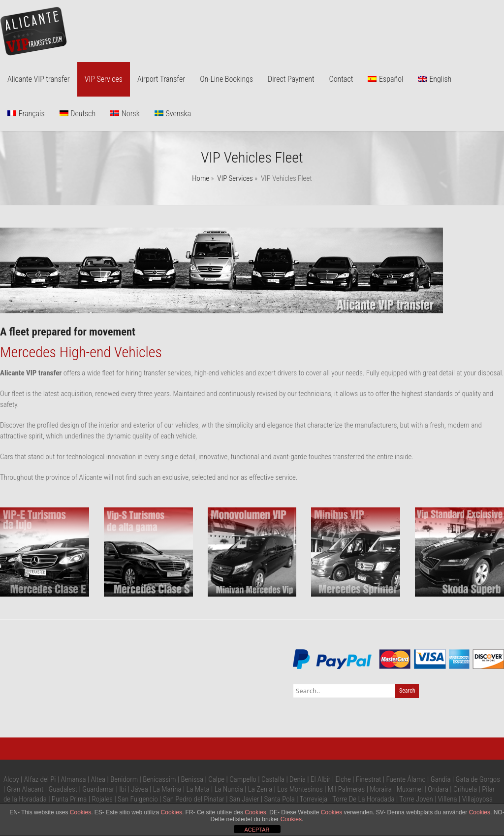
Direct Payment (291, 79)
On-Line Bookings (226, 79)
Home (201, 178)
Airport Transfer (161, 79)
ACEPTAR (257, 830)
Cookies (80, 812)
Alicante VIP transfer (39, 79)
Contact (341, 79)
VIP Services (104, 79)
